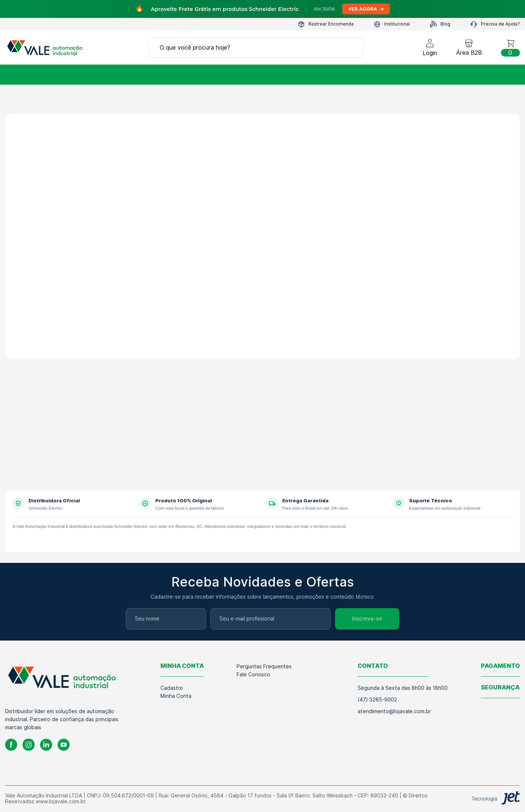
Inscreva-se (367, 619)
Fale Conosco (253, 674)
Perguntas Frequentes (264, 666)
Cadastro (172, 688)
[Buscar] (350, 47)
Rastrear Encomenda (326, 24)
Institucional (392, 24)
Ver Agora (366, 9)
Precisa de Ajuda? (495, 24)
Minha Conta (176, 696)
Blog (440, 24)
